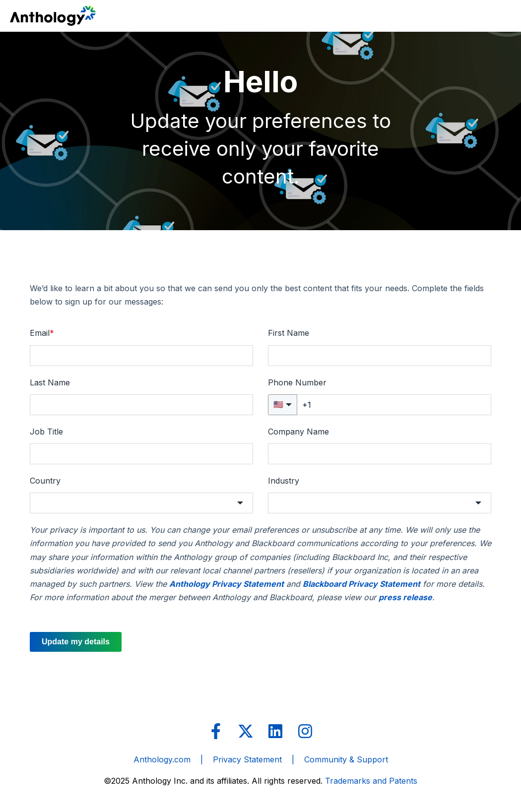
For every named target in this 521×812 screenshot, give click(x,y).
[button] (141, 503)
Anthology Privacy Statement (227, 584)
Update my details (76, 642)
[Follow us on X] (246, 731)
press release (405, 597)
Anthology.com (162, 759)
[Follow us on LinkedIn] (275, 731)
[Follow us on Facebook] (216, 731)
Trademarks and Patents (371, 781)
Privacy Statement (247, 759)
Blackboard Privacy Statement (361, 584)
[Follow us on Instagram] (305, 731)
